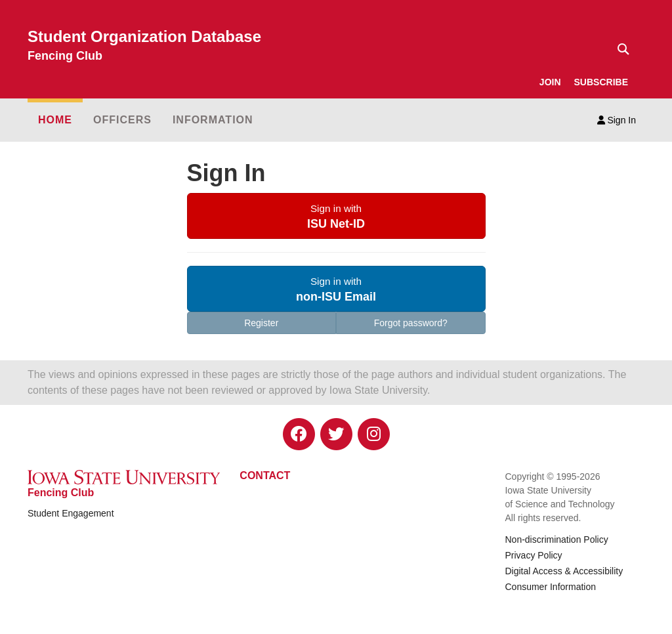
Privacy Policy (533, 555)
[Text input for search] (619, 49)
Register (261, 323)
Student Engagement (71, 513)
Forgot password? (411, 323)
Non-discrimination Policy (556, 539)
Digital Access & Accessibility (564, 571)
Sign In (617, 120)
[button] (336, 216)
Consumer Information (550, 587)
